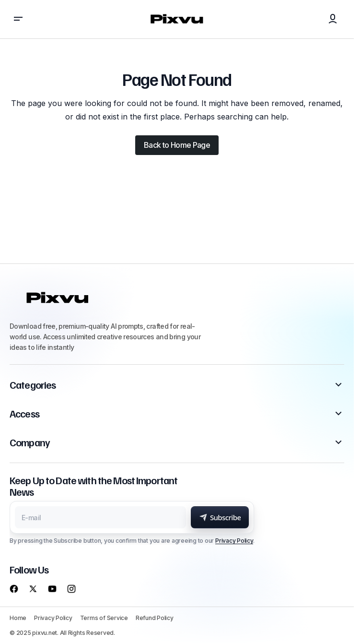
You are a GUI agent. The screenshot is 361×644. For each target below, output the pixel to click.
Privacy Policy (234, 541)
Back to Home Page (177, 145)
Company (30, 442)
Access (24, 414)
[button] (18, 19)
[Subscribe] (220, 517)
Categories (33, 385)
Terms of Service (104, 618)
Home (18, 618)
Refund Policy (155, 618)
